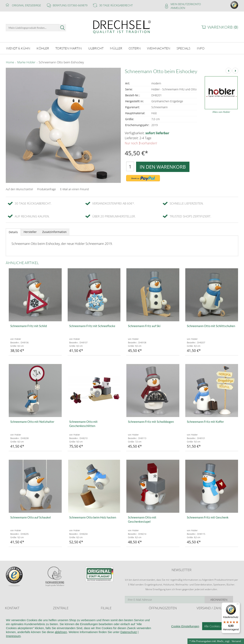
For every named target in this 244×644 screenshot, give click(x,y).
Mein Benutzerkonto (186, 4)
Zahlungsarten (204, 623)
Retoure (201, 619)
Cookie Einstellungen (185, 641)
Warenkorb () (223, 27)
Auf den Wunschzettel (19, 189)
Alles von (221, 112)
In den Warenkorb (163, 167)
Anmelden (178, 8)
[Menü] (238, 605)
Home (10, 62)
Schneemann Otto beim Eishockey (61, 62)
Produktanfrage (47, 189)
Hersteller (30, 232)
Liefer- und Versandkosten (211, 615)
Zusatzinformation (54, 232)
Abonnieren (224, 600)
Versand (236, 641)
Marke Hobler (26, 62)
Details (13, 232)
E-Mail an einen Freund (74, 189)
